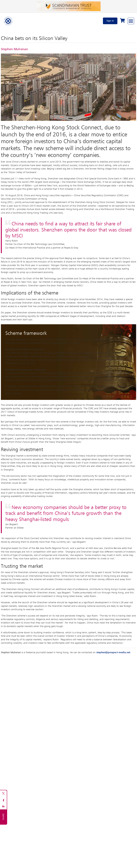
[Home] (8, 21)
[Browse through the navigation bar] (131, 21)
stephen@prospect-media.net (113, 652)
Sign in (110, 21)
